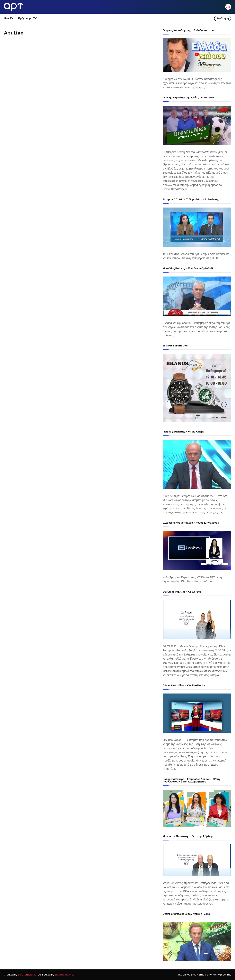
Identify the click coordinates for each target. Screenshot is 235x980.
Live (228, 7)
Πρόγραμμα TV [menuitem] (27, 18)
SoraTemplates (27, 975)
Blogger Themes (65, 975)
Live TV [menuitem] (9, 18)
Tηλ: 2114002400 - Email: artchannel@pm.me (204, 975)
